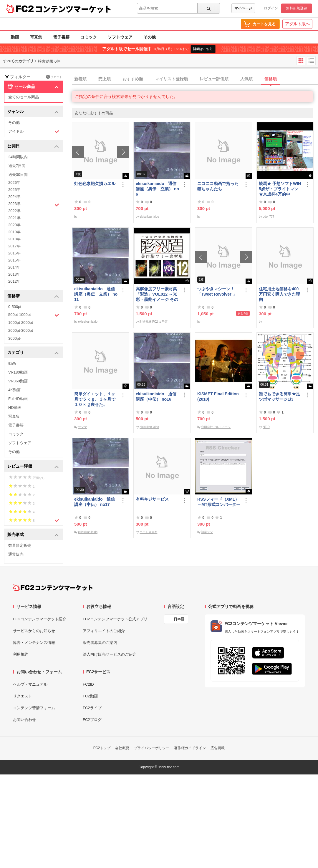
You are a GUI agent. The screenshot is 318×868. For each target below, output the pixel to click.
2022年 (14, 211)
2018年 (14, 239)
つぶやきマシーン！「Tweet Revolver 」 (217, 291)
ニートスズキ (148, 532)
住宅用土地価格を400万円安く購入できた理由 (279, 294)
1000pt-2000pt (21, 323)
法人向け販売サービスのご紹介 (110, 654)
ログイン (271, 8)
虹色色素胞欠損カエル (95, 184)
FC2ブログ (92, 720)
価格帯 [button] (33, 296)
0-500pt (15, 307)
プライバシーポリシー (152, 748)
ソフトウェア (120, 37)
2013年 (14, 274)
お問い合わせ (24, 720)
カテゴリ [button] (33, 353)
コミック (89, 37)
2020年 (14, 225)
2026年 (14, 183)
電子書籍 (61, 37)
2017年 (14, 246)
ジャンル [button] (33, 112)
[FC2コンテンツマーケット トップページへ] (53, 587)
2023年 (34, 204)
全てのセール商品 (24, 97)
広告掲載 (218, 748)
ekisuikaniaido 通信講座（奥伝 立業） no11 (96, 294)
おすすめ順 (133, 79)
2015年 (14, 260)
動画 (15, 37)
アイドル (34, 132)
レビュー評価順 (214, 79)
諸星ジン (207, 532)
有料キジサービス (152, 499)
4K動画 (14, 390)
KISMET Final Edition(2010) (218, 396)
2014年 (14, 267)
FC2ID (88, 684)
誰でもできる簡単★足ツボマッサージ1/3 (279, 396)
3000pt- (15, 338)
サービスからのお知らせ (34, 631)
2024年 (14, 197)
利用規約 (21, 654)
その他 (150, 37)
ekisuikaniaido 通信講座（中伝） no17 (95, 502)
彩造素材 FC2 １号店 (153, 322)
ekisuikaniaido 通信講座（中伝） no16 (156, 396)
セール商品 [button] (33, 87)
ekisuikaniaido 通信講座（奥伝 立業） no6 (157, 189)
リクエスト (23, 696)
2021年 (14, 218)
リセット (54, 77)
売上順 (105, 79)
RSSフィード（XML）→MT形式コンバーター (219, 502)
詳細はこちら (203, 49)
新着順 (80, 79)
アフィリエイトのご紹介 (104, 631)
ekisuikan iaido (149, 217)
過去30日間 (18, 175)
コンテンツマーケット (73, 9)
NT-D (266, 427)
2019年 (14, 232)
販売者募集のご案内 (100, 643)
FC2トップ (102, 748)
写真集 (36, 37)
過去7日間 (17, 166)
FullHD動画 (18, 399)
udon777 (268, 217)
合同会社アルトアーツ (216, 427)
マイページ (243, 8)
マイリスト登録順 (171, 79)
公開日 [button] (33, 146)
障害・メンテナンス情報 (34, 643)
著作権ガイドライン (190, 748)
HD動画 (15, 408)
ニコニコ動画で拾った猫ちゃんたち (218, 186)
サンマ (82, 427)
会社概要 (122, 748)
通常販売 (16, 554)
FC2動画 (90, 696)
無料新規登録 (297, 8)
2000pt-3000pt (21, 330)
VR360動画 (18, 381)
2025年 (14, 190)
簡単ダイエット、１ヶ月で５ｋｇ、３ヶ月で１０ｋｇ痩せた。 (95, 399)
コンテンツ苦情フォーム (34, 708)
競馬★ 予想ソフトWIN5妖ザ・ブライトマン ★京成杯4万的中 (280, 189)
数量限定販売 (20, 545)
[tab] (195, 79)
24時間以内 (18, 157)
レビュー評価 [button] (33, 467)
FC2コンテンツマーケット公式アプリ (115, 619)
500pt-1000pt (34, 315)
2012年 (14, 281)
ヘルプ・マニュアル (30, 684)
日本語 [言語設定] (179, 619)
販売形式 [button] (33, 535)
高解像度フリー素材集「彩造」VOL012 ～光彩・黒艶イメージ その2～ (157, 294)
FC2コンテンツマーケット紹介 (40, 619)
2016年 (14, 253)
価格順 (271, 79)
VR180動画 (18, 372)
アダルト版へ (297, 24)
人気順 (246, 79)
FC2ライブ (92, 708)
